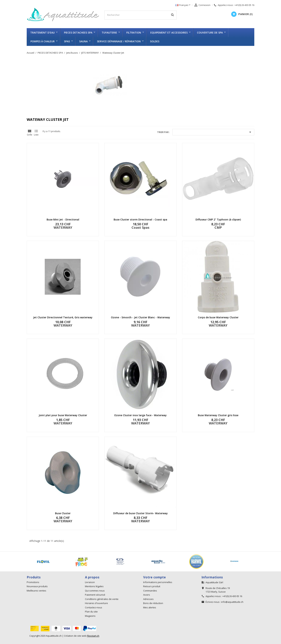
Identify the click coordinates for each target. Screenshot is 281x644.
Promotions (33, 582)
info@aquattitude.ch (232, 602)
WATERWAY (63, 227)
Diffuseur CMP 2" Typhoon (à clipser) (218, 219)
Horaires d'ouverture (96, 603)
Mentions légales (94, 586)
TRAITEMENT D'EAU (42, 33)
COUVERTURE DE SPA (210, 33)
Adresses (148, 599)
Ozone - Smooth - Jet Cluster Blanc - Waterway (140, 317)
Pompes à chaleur (43, 41)
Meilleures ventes (36, 591)
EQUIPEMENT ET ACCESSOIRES (169, 33)
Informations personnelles (158, 582)
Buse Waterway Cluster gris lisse (218, 415)
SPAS (67, 41)
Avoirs (147, 595)
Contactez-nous (94, 607)
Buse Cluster (63, 513)
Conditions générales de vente (102, 599)
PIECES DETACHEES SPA (78, 33)
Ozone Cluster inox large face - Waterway (140, 415)
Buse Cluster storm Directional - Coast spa (140, 219)
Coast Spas (140, 227)
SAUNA (83, 41)
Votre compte (154, 577)
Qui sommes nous (95, 591)
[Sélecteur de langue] (183, 5)
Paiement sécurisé (95, 595)
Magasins (90, 616)
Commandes (150, 591)
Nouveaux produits (37, 586)
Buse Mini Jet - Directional (63, 219)
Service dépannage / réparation (119, 41)
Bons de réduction (153, 603)
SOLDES (155, 41)
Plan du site (91, 612)
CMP (218, 227)
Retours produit (152, 586)
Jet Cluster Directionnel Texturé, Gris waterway (63, 317)
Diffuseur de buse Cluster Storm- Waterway (140, 513)
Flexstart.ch (93, 636)
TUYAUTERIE (109, 33)
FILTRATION (134, 33)
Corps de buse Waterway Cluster (218, 317)
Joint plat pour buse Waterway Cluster (63, 415)
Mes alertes (150, 607)
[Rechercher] (140, 15)
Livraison (90, 582)
